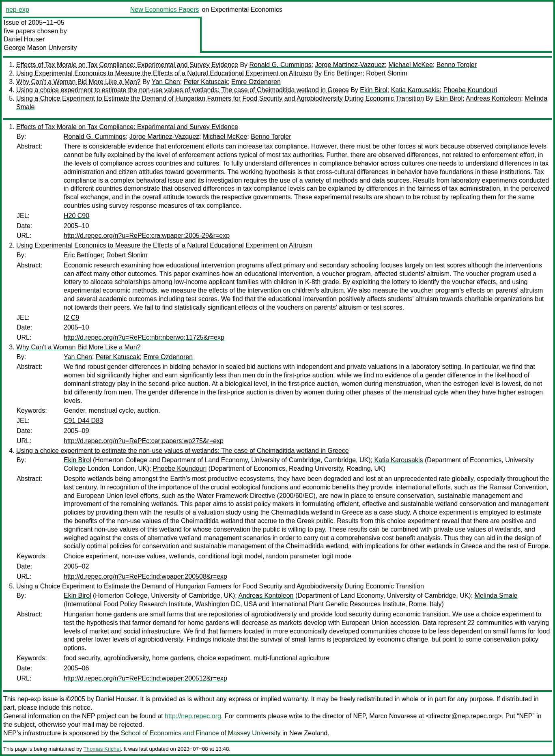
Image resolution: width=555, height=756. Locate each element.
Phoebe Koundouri (470, 90)
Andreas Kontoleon (493, 98)
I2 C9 (71, 318)
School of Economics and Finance (170, 733)
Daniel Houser (24, 39)
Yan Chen (166, 82)
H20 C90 (76, 216)
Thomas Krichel (102, 749)
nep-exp (17, 10)
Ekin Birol (374, 90)
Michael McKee (410, 65)
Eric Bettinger (343, 73)
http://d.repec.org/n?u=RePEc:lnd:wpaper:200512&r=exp (145, 678)
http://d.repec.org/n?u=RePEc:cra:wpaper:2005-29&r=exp (147, 236)
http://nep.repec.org (193, 716)
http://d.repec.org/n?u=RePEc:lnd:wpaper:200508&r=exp (145, 576)
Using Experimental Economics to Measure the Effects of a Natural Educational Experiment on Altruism (164, 73)
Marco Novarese (393, 716)
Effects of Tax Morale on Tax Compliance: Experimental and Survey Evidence (127, 65)
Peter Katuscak (206, 82)
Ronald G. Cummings (281, 65)
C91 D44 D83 (83, 421)
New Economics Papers (165, 10)
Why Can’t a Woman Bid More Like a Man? (79, 82)
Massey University (254, 733)
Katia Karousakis (415, 90)
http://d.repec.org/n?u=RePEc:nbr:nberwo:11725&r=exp (144, 337)
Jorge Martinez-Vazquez (350, 65)
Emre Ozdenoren (256, 82)
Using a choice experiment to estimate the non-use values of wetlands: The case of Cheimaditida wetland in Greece (183, 90)
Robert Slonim (386, 73)
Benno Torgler (457, 65)
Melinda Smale (496, 596)
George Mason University (40, 48)
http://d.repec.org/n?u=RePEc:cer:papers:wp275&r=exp (144, 441)
